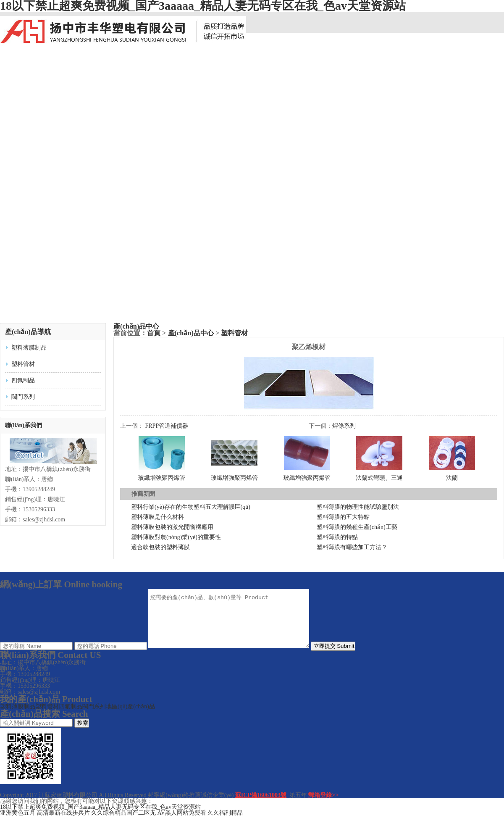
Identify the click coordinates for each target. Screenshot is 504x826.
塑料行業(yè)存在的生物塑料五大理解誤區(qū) (191, 507)
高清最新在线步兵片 (63, 823)
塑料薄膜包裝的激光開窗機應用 (172, 527)
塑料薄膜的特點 (337, 537)
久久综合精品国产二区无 (123, 823)
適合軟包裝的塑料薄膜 (160, 547)
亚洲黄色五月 (18, 823)
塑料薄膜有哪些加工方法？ (352, 547)
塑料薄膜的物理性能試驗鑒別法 (358, 507)
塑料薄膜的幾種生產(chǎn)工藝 (357, 527)
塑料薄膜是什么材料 (157, 517)
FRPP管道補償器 (167, 426)
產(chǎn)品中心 (136, 326)
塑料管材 (23, 364)
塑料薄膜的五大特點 (343, 517)
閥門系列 (23, 397)
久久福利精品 (225, 823)
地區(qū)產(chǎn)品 (130, 717)
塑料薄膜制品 (29, 348)
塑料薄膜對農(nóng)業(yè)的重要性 (176, 537)
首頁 (154, 333)
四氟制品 (23, 380)
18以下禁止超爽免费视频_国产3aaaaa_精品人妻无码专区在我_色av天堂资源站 (100, 817)
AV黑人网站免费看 (182, 823)
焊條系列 (344, 426)
